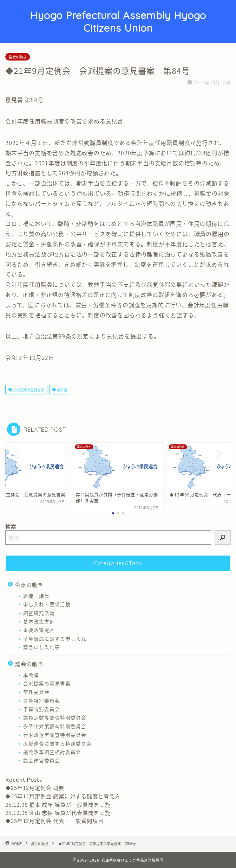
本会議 (61, 390)
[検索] (223, 537)
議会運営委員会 (42, 760)
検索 (11, 526)
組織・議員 (36, 596)
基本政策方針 (39, 621)
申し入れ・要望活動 (47, 604)
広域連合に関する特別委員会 (57, 743)
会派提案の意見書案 (28, 390)
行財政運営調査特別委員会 (55, 735)
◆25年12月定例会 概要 (35, 788)
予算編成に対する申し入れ (55, 639)
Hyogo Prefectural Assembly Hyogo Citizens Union (118, 21)
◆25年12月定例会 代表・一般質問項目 (54, 821)
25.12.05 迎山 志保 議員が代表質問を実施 (58, 813)
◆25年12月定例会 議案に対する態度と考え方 (63, 796)
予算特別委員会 (42, 709)
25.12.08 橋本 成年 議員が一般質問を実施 (58, 804)
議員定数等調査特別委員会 (55, 717)
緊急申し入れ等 (42, 647)
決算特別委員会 (42, 701)
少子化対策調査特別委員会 (55, 726)
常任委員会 (36, 692)
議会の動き (18, 57)
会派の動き (29, 585)
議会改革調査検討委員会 (52, 752)
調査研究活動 (39, 613)
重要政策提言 (39, 630)
